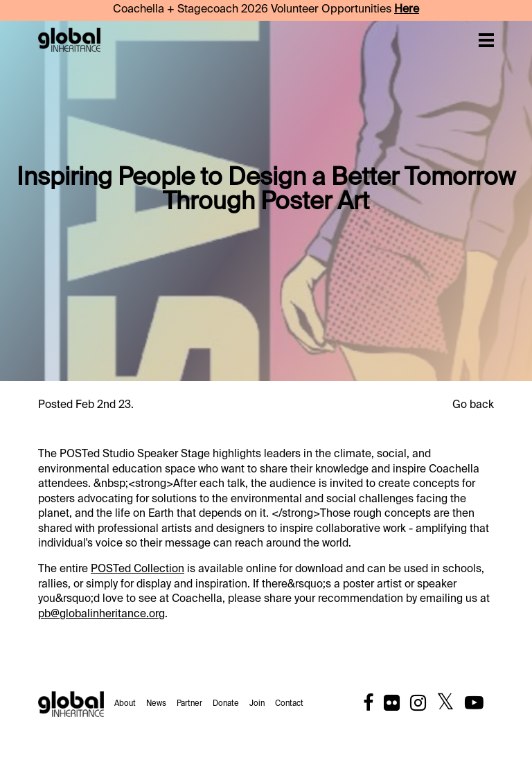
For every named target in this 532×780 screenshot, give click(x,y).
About (125, 704)
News (156, 704)
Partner (189, 704)
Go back (473, 405)
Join (257, 704)
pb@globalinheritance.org (101, 614)
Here (407, 10)
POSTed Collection (138, 569)
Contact (289, 704)
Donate (226, 704)
